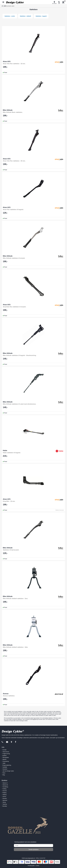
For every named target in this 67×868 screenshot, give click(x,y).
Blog (4, 775)
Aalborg (4, 795)
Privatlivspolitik (31, 866)
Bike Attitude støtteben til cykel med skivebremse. (19, 404)
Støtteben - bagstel (41, 16)
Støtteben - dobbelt (25, 16)
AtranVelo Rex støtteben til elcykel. (14, 307)
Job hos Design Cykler (8, 771)
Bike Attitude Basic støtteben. (13, 112)
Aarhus (4, 796)
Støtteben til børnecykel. (11, 550)
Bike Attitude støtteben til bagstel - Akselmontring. (20, 355)
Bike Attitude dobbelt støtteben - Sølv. (15, 647)
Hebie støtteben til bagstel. (12, 453)
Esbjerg (4, 793)
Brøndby (5, 806)
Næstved (5, 800)
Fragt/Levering (6, 754)
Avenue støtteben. (9, 696)
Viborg (4, 802)
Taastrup (5, 804)
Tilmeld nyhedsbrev (34, 849)
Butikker (5, 756)
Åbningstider (6, 757)
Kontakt (4, 750)
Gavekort (5, 769)
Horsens (5, 791)
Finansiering (6, 761)
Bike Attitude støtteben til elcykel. (14, 258)
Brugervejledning (7, 765)
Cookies (37, 866)
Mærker (4, 759)
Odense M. (5, 785)
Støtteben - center (10, 16)
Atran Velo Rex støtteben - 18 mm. (14, 64)
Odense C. (5, 783)
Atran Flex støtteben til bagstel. (13, 210)
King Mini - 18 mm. (9, 501)
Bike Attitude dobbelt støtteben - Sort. (15, 599)
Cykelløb (5, 767)
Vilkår (4, 763)
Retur (4, 773)
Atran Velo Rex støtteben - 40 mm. (14, 161)
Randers (5, 798)
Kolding (4, 789)
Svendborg (5, 787)
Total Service (6, 752)
